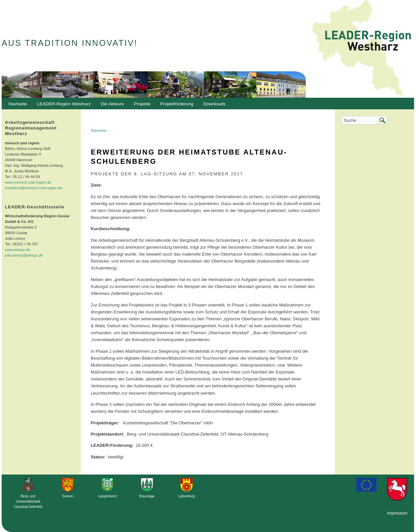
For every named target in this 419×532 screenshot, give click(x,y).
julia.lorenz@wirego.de (24, 255)
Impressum (397, 513)
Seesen (68, 496)
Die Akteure (111, 106)
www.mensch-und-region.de (28, 182)
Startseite (99, 130)
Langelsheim (107, 496)
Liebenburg (186, 496)
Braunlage (147, 496)
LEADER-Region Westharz (62, 106)
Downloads (213, 106)
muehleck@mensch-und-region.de (33, 188)
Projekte (142, 104)
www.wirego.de (17, 250)
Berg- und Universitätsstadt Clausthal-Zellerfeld (28, 501)
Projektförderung (175, 106)
